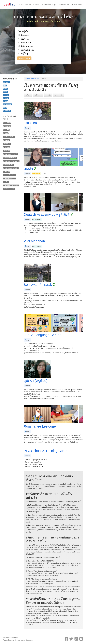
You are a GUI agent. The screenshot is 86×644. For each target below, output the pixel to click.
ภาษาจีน (6, 133)
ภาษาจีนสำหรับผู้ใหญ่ (9, 137)
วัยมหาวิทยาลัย (26, 50)
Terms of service (8, 640)
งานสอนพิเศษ (64, 4)
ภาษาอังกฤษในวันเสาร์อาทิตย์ (11, 168)
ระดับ (28, 95)
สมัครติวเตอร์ (77, 4)
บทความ (37, 4)
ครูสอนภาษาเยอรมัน (32, 79)
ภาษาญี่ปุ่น (6, 140)
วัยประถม (24, 39)
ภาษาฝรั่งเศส (7, 144)
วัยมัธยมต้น (25, 42)
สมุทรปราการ (7, 111)
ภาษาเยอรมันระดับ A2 (9, 178)
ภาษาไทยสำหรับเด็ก (9, 189)
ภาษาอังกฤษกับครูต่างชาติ (10, 154)
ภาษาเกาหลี (6, 172)
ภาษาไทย (6, 182)
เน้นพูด (48, 95)
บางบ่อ (5, 89)
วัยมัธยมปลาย (26, 46)
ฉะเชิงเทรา (6, 82)
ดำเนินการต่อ (24, 58)
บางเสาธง (6, 98)
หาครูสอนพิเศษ (25, 4)
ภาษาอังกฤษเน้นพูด (8, 165)
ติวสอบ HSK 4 (7, 123)
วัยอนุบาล (24, 35)
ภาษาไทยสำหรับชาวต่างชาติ (11, 185)
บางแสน (5, 101)
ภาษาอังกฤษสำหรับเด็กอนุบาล (11, 161)
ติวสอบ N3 (6, 130)
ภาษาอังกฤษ (6, 151)
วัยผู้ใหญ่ (23, 54)
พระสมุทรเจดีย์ (7, 104)
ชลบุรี (5, 85)
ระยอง (5, 108)
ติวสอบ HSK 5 (7, 126)
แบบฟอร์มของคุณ (49, 4)
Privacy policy (20, 640)
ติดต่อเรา (29, 640)
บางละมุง (6, 95)
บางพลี (5, 92)
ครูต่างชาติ (58, 95)
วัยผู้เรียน (38, 95)
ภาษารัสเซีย (6, 147)
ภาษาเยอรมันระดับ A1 (9, 175)
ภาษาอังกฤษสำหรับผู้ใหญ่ (10, 158)
